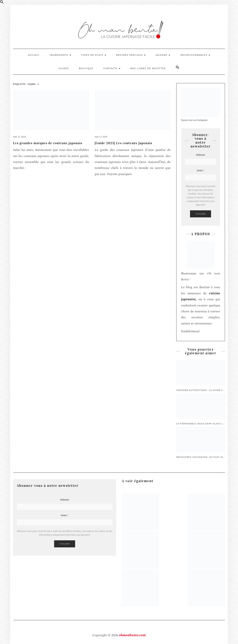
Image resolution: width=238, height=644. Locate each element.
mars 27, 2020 (19, 137)
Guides (64, 68)
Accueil (34, 55)
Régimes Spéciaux (131, 55)
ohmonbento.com (132, 635)
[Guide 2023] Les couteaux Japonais (123, 143)
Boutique (86, 68)
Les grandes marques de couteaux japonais (48, 143)
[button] (2, 3)
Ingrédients (60, 55)
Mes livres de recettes (148, 68)
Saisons (163, 55)
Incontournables (195, 55)
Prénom (201, 155)
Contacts (112, 68)
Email (201, 170)
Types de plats (94, 55)
